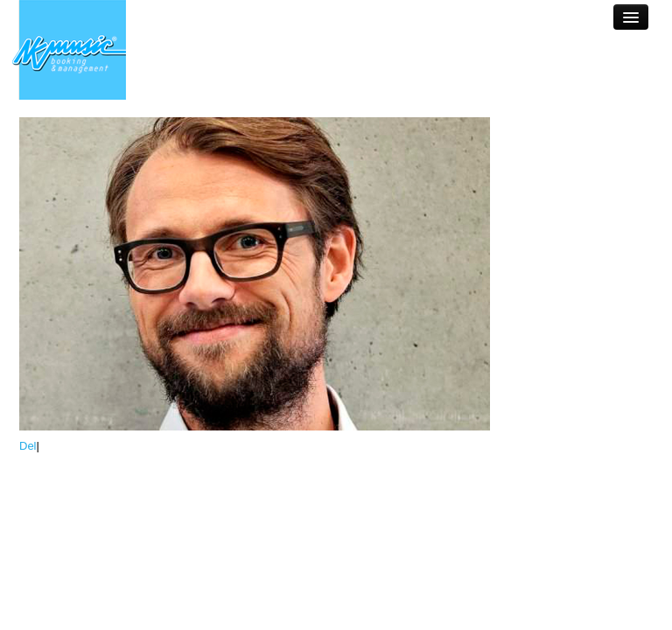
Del (28, 446)
